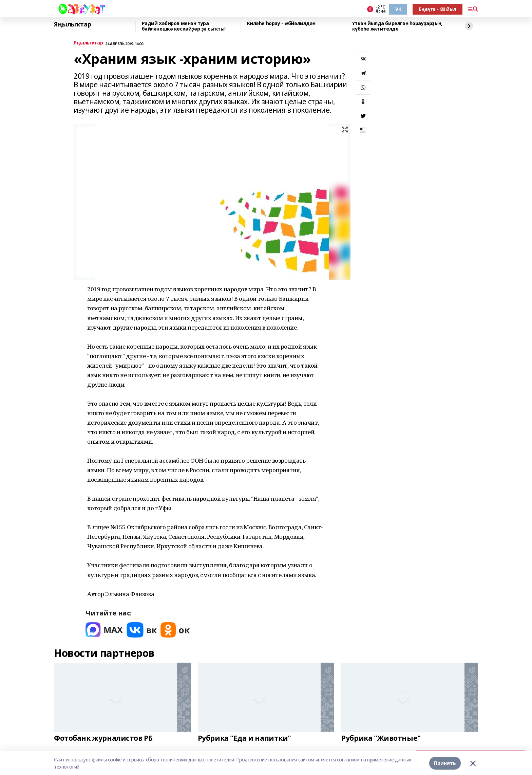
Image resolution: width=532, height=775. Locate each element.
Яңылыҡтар (72, 24)
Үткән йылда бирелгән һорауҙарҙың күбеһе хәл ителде (397, 26)
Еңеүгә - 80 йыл (438, 9)
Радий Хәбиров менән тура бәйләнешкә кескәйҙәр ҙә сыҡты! (184, 26)
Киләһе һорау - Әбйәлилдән (281, 24)
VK (398, 9)
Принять (445, 763)
